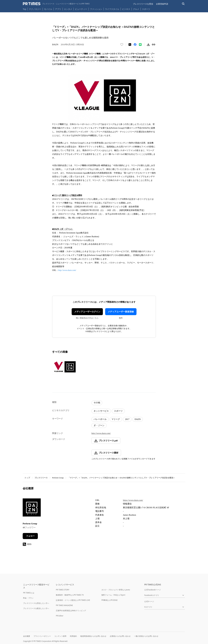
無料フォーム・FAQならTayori (113, 595)
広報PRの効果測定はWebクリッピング (71, 611)
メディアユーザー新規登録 (121, 312)
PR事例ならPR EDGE (109, 600)
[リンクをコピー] (154, 45)
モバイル (48, 9)
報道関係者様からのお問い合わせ (93, 636)
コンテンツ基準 (60, 636)
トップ (27, 478)
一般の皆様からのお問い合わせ (146, 636)
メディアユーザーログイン (87, 312)
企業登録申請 (162, 4)
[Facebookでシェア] (135, 45)
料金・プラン (28, 598)
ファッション (96, 9)
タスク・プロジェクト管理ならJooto (116, 590)
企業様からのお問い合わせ (120, 636)
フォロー (30, 536)
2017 (127, 419)
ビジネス (126, 9)
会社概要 (27, 636)
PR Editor (60, 616)
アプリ (58, 9)
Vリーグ (116, 419)
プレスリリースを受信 (143, 4)
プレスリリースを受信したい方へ (36, 603)
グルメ (136, 9)
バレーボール (100, 419)
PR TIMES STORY (63, 590)
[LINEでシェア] (140, 45)
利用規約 (73, 636)
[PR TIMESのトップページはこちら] (56, 4)
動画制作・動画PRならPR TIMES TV (70, 595)
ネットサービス (101, 411)
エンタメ (68, 9)
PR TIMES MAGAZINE (64, 605)
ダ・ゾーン (99, 425)
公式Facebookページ (153, 590)
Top (25, 9)
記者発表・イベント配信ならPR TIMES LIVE (73, 600)
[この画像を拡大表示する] (65, 367)
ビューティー (81, 9)
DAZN (138, 419)
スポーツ (146, 9)
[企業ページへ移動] (32, 508)
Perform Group (58, 478)
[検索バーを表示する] (183, 4)
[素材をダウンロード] (148, 45)
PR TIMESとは (29, 593)
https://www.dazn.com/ (133, 500)
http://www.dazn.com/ (67, 270)
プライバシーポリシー (42, 636)
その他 (97, 403)
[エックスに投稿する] (130, 45)
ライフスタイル (112, 9)
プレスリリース (41, 478)
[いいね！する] (122, 45)
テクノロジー (35, 9)
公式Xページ (149, 601)
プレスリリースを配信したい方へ (36, 608)
